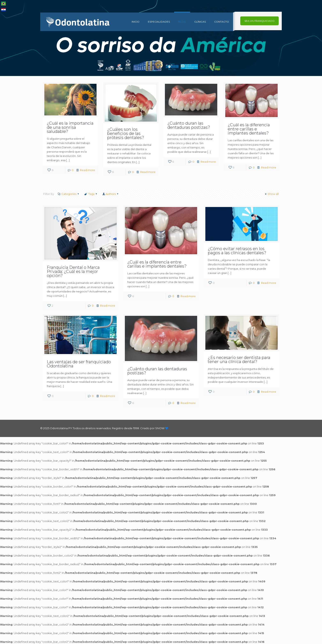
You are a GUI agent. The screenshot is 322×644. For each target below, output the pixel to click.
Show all (271, 194)
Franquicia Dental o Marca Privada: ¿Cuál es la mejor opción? (73, 271)
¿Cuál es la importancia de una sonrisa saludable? (70, 127)
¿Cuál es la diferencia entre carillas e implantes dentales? (249, 129)
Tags (91, 194)
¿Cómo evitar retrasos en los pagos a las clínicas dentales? (237, 251)
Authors (111, 194)
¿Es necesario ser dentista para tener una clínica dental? (239, 360)
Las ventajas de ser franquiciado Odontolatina (79, 364)
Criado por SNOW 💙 (154, 428)
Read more (87, 170)
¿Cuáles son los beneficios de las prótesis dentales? (126, 133)
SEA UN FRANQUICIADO (259, 21)
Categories (69, 194)
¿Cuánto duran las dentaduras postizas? (189, 125)
